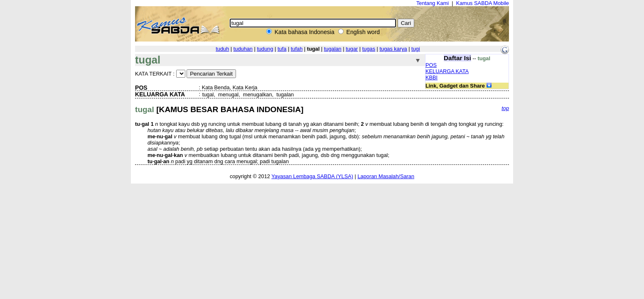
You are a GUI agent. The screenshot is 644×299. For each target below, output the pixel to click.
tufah (297, 49)
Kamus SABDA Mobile (483, 3)
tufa (282, 49)
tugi (416, 49)
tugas (369, 49)
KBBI (431, 77)
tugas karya (393, 49)
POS (431, 65)
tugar (352, 49)
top (505, 108)
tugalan (333, 49)
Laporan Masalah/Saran (386, 176)
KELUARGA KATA (447, 71)
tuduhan (243, 49)
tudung (265, 49)
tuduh (222, 49)
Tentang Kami (433, 3)
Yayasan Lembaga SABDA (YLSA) (312, 176)
